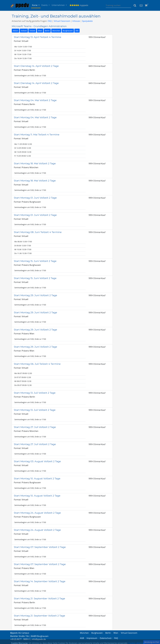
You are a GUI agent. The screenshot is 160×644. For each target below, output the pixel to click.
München (56, 31)
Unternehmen (58, 5)
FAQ (50, 21)
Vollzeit (24, 31)
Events (45, 5)
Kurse (35, 5)
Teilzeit (32, 31)
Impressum (92, 638)
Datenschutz (106, 638)
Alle (77, 31)
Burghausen (68, 31)
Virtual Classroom (62, 21)
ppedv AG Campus (20, 633)
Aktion (15, 31)
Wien (40, 31)
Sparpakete (87, 21)
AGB (82, 638)
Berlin (47, 31)
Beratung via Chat (152, 642)
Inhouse (76, 21)
